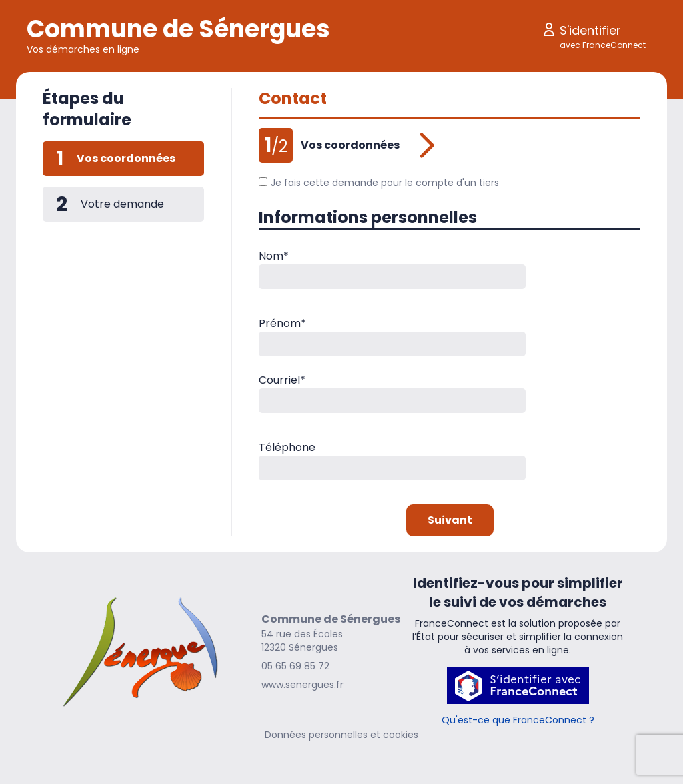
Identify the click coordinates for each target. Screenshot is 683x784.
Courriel (282, 380)
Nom (274, 256)
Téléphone (287, 447)
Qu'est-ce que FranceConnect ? (518, 720)
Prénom (282, 323)
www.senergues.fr (302, 685)
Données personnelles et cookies (341, 735)
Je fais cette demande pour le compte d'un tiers (379, 183)
